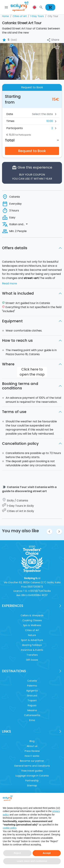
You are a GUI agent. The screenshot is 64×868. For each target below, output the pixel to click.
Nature (32, 635)
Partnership (32, 781)
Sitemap (32, 786)
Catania (32, 681)
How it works (32, 756)
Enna (32, 720)
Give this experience (32, 173)
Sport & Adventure (32, 640)
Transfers (32, 655)
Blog (32, 741)
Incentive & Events (32, 650)
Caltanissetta (32, 715)
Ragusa (32, 705)
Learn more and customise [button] (32, 861)
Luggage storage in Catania (32, 776)
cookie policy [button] (9, 828)
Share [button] (53, 40)
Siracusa (32, 696)
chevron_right (59, 531)
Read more (9, 283)
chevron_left (49, 531)
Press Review (32, 751)
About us (32, 746)
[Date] (34, 114)
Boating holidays (32, 645)
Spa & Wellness (32, 625)
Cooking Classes (32, 620)
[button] (35, 7)
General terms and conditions (32, 766)
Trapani (32, 700)
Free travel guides (32, 771)
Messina (32, 710)
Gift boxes (32, 660)
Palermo (32, 686)
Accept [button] (47, 853)
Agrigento (32, 691)
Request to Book (32, 151)
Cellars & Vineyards (32, 615)
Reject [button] (17, 853)
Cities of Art (32, 630)
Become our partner (32, 761)
